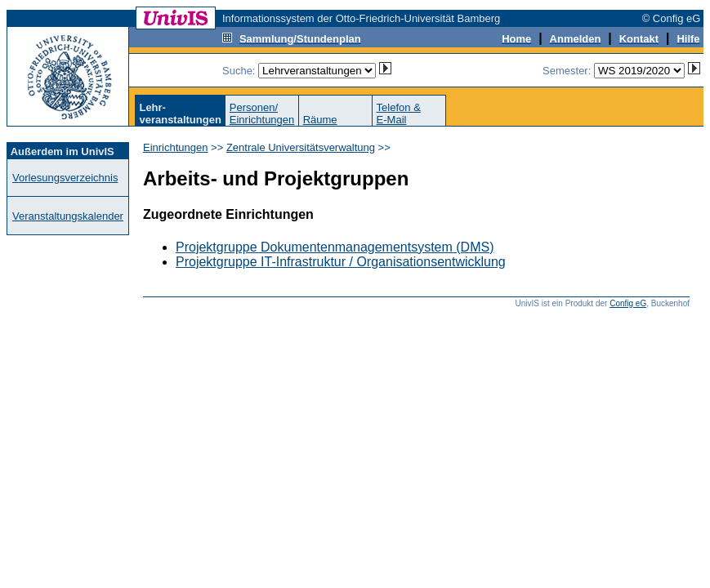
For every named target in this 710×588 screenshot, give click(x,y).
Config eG (628, 303)
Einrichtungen (176, 147)
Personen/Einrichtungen (262, 114)
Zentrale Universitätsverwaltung (301, 147)
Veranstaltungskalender (68, 216)
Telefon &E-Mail (399, 114)
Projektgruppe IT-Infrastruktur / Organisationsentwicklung (341, 262)
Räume (320, 120)
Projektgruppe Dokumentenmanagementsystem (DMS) (335, 247)
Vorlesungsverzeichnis (65, 178)
